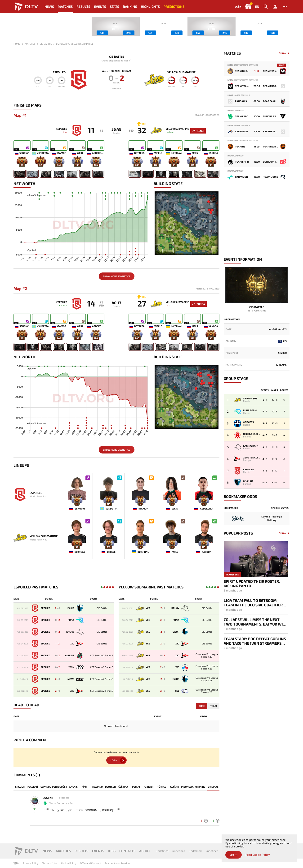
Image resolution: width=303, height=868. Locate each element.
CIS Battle (117, 57)
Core (202, 706)
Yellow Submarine (182, 72)
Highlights (150, 6)
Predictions (174, 6)
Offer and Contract (90, 863)
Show (283, 53)
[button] (286, 27)
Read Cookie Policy (258, 855)
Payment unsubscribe (117, 863)
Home (17, 44)
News (49, 6)
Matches (65, 6)
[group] (116, 27)
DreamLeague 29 (236, 110)
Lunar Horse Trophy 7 (239, 95)
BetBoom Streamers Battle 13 (243, 65)
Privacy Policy (30, 863)
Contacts (127, 851)
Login (114, 761)
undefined (162, 851)
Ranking (130, 6)
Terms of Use (50, 863)
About (145, 851)
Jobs (112, 851)
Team (214, 706)
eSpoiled (58, 72)
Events (100, 6)
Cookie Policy (69, 863)
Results (83, 6)
